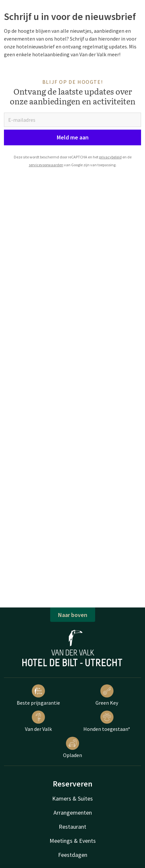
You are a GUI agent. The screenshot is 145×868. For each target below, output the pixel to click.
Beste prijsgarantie (38, 695)
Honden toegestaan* (107, 721)
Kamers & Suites (72, 798)
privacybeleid (110, 157)
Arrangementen (73, 813)
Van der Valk (38, 721)
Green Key (107, 695)
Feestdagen (73, 855)
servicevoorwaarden (46, 165)
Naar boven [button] (73, 615)
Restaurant (72, 827)
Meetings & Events (73, 841)
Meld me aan (73, 137)
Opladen (72, 748)
